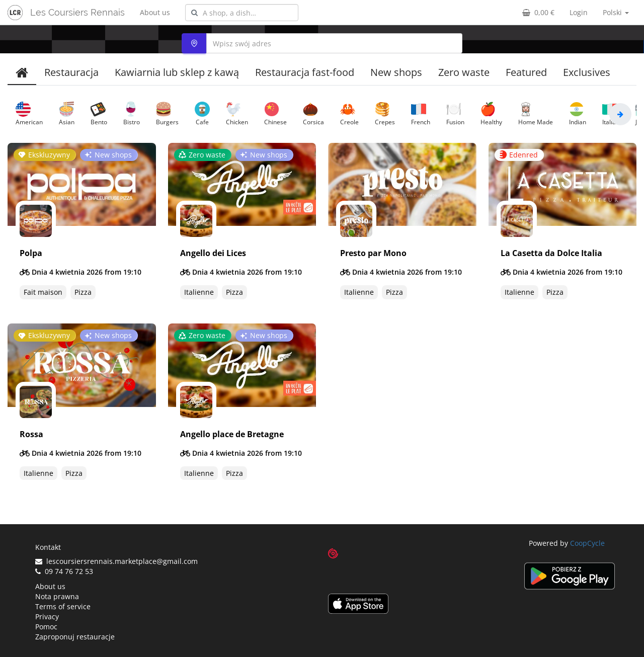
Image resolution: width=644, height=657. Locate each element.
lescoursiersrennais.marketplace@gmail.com (116, 561)
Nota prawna (57, 596)
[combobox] (242, 13)
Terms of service (63, 606)
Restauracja (71, 72)
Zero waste (464, 72)
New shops (396, 72)
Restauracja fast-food (305, 72)
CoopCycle (587, 543)
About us (155, 12)
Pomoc (46, 627)
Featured (526, 72)
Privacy (47, 617)
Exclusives (587, 72)
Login (579, 12)
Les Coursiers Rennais (77, 12)
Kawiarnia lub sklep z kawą (177, 72)
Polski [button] (616, 12)
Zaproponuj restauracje (75, 637)
